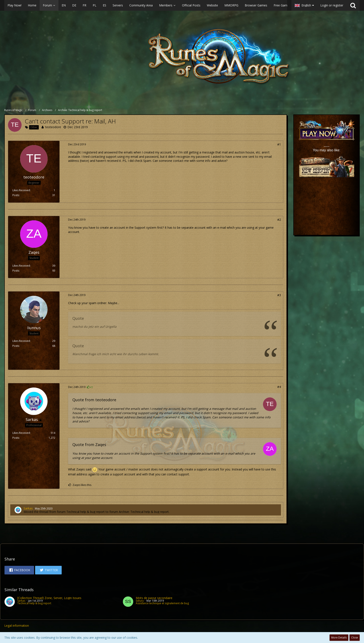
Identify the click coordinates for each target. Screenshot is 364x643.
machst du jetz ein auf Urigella (94, 327)
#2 (279, 220)
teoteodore (53, 127)
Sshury (140, 601)
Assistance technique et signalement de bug (162, 603)
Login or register (332, 5)
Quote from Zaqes (89, 445)
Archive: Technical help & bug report (144, 512)
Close (355, 638)
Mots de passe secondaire (154, 598)
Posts (16, 195)
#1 (279, 144)
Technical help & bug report (86, 512)
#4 (279, 387)
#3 (279, 295)
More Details (339, 638)
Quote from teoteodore (94, 400)
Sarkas (28, 508)
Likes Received (21, 190)
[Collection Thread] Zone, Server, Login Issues (49, 598)
